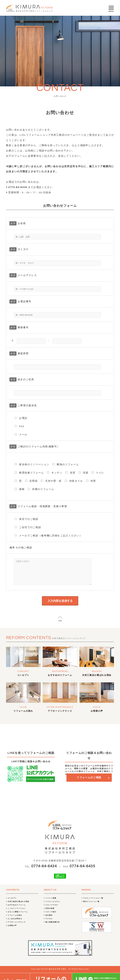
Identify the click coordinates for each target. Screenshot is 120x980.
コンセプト (23, 680)
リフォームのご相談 (89, 782)
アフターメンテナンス (60, 716)
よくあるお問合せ (14, 923)
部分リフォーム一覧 (91, 906)
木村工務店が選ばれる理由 (97, 680)
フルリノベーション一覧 (92, 903)
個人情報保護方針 (52, 927)
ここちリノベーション (16, 913)
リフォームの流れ (23, 716)
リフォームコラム (52, 906)
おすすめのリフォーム (60, 680)
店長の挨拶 (49, 913)
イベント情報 (50, 903)
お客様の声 (97, 716)
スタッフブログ (51, 910)
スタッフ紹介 (50, 916)
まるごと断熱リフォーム (17, 916)
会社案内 (48, 920)
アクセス (48, 923)
